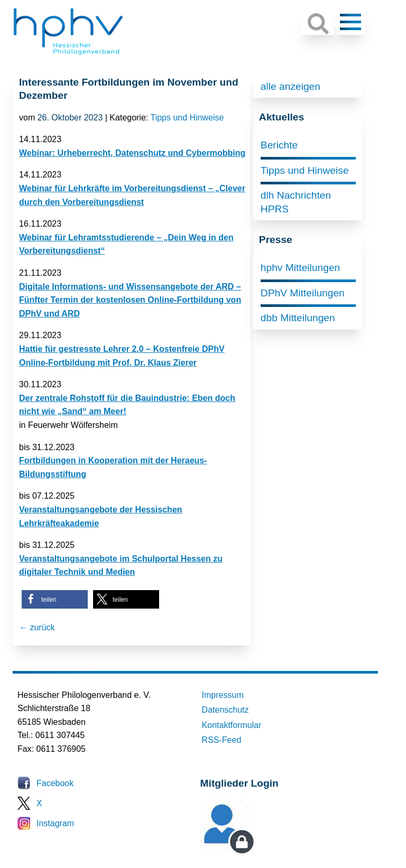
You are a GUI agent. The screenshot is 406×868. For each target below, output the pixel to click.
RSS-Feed (222, 740)
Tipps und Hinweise (187, 118)
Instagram (55, 823)
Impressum (223, 695)
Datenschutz (225, 710)
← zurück (37, 627)
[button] (55, 599)
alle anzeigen (290, 86)
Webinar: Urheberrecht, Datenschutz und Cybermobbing (132, 153)
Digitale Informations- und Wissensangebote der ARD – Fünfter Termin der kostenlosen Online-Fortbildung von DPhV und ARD (130, 300)
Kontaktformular (232, 725)
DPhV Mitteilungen (303, 293)
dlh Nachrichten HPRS (296, 202)
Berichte (279, 145)
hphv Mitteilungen (300, 268)
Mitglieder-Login (258, 852)
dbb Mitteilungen (298, 318)
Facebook (55, 783)
